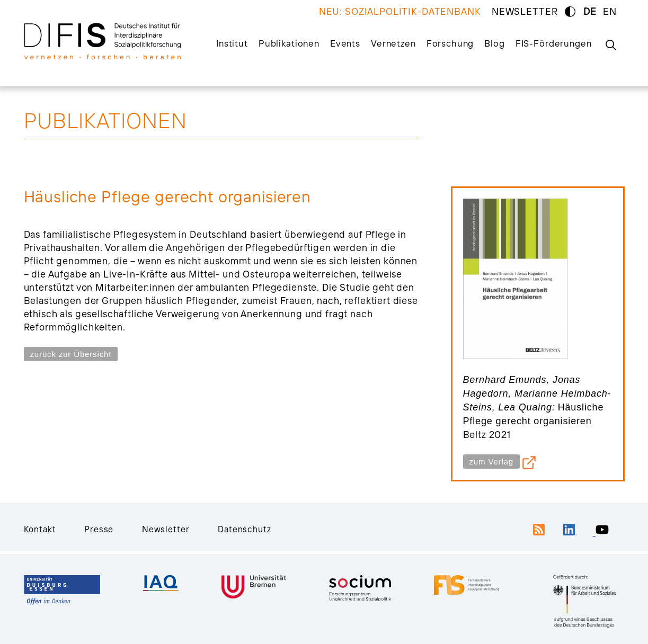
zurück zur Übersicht (71, 354)
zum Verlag (492, 462)
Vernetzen (393, 43)
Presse (99, 529)
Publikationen (289, 43)
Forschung (450, 43)
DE (590, 11)
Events (345, 43)
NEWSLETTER (525, 11)
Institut (232, 43)
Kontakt (40, 529)
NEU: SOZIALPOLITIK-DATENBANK (400, 11)
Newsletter (166, 529)
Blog (494, 43)
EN (610, 11)
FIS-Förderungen (554, 43)
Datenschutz (244, 529)
